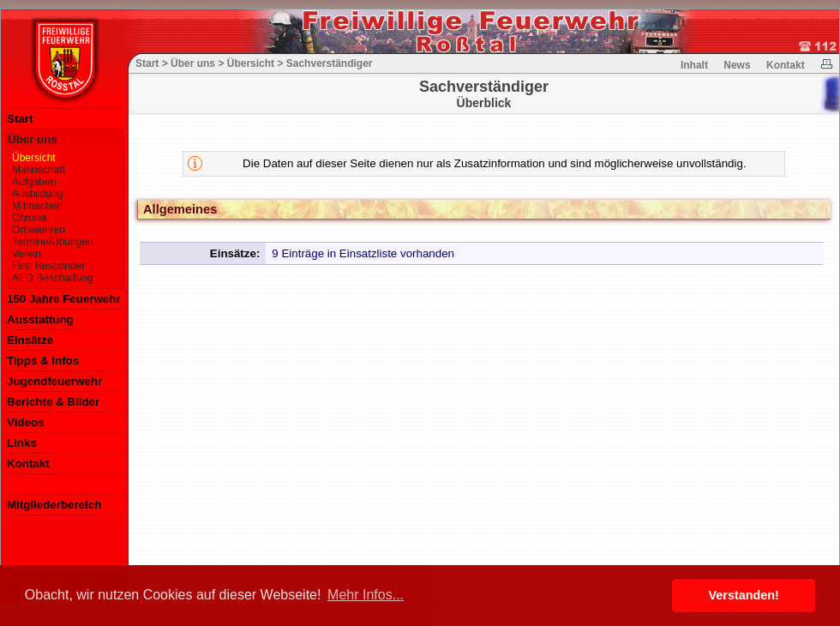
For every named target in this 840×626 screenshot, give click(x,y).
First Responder (48, 266)
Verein (27, 254)
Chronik (30, 218)
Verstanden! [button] (744, 595)
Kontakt (28, 463)
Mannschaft (39, 170)
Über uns (33, 139)
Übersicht (34, 158)
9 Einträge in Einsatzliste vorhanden (363, 253)
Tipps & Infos (43, 361)
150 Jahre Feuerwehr (64, 299)
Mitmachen (37, 206)
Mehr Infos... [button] (366, 595)
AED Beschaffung (53, 278)
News (737, 65)
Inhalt (694, 65)
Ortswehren (39, 230)
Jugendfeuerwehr (54, 381)
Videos (25, 422)
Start (20, 119)
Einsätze (30, 340)
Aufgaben (34, 182)
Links (22, 443)
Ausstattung (40, 319)
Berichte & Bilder (53, 402)
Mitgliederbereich (54, 505)
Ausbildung (37, 194)
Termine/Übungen (53, 242)
